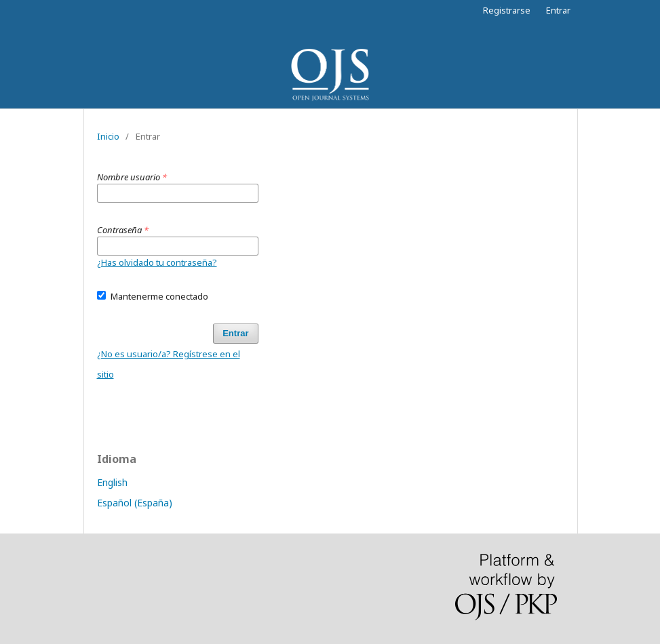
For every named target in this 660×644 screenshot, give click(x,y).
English (112, 482)
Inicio (108, 136)
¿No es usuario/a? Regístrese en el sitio (169, 364)
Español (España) (135, 503)
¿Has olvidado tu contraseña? (157, 262)
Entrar (558, 10)
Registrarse (507, 10)
